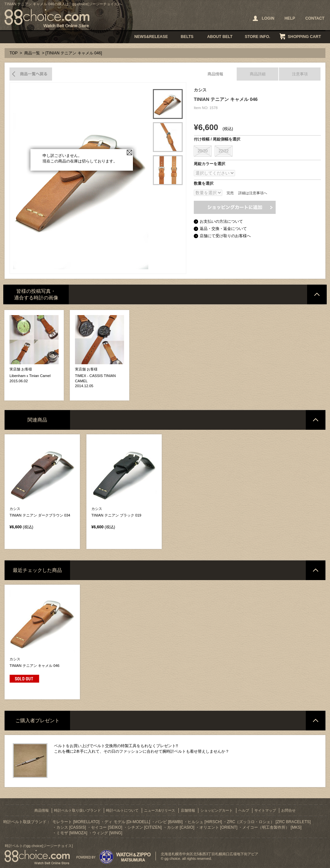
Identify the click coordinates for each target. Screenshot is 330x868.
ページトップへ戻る (317, 294)
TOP (14, 53)
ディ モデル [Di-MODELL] (127, 822)
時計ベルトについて (122, 810)
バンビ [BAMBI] (169, 822)
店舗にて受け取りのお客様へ (225, 236)
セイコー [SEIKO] (107, 827)
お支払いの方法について (221, 221)
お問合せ (288, 810)
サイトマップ (265, 810)
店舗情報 (188, 810)
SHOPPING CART (304, 37)
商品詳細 (258, 74)
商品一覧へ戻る (31, 74)
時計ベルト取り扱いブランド (77, 810)
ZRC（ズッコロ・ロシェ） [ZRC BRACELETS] (269, 822)
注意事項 (300, 74)
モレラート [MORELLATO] (76, 822)
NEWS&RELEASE (151, 37)
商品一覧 (32, 53)
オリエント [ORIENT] (218, 827)
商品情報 (215, 74)
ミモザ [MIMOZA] (72, 833)
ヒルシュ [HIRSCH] (205, 822)
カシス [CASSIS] (71, 827)
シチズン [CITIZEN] (145, 827)
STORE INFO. (257, 37)
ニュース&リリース (160, 810)
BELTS (187, 37)
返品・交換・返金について (223, 229)
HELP (290, 18)
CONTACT (315, 18)
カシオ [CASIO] (181, 827)
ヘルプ (244, 810)
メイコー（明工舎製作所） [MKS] (272, 827)
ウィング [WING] (107, 833)
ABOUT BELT (220, 37)
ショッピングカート (217, 810)
